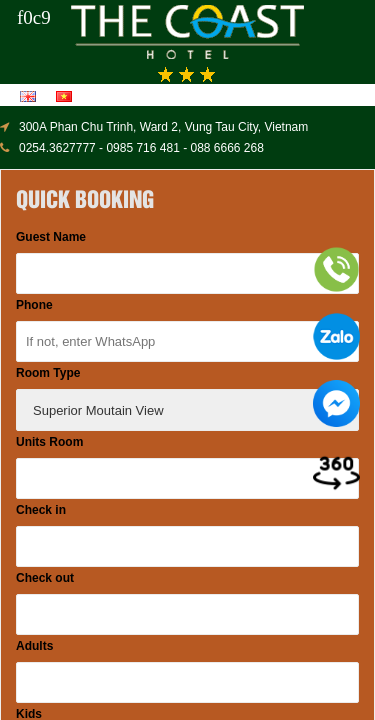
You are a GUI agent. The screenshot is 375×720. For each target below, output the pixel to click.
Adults (34, 646)
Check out (45, 578)
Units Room (49, 442)
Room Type (48, 373)
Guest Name (51, 237)
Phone (34, 305)
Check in (41, 510)
